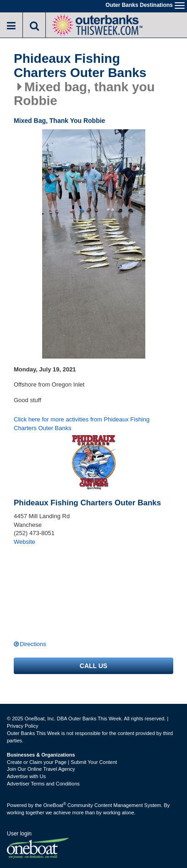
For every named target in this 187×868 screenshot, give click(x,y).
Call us (93, 666)
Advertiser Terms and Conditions (43, 784)
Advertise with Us (26, 776)
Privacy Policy (22, 726)
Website (25, 542)
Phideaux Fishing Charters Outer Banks (80, 66)
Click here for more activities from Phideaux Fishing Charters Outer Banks (82, 424)
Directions (33, 644)
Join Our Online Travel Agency (41, 769)
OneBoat (55, 805)
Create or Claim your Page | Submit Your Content (62, 762)
